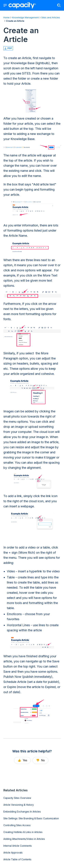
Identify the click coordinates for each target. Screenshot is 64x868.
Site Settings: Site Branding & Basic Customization (31, 818)
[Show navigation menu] (5, 5)
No (40, 760)
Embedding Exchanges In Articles (22, 812)
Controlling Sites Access (17, 825)
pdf (8, 48)
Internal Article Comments (18, 846)
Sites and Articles (51, 17)
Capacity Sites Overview (17, 798)
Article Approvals (13, 853)
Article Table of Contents (17, 859)
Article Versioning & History (19, 805)
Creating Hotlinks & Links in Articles (23, 832)
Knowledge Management (25, 17)
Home (6, 17)
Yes (22, 760)
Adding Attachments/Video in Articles (24, 839)
